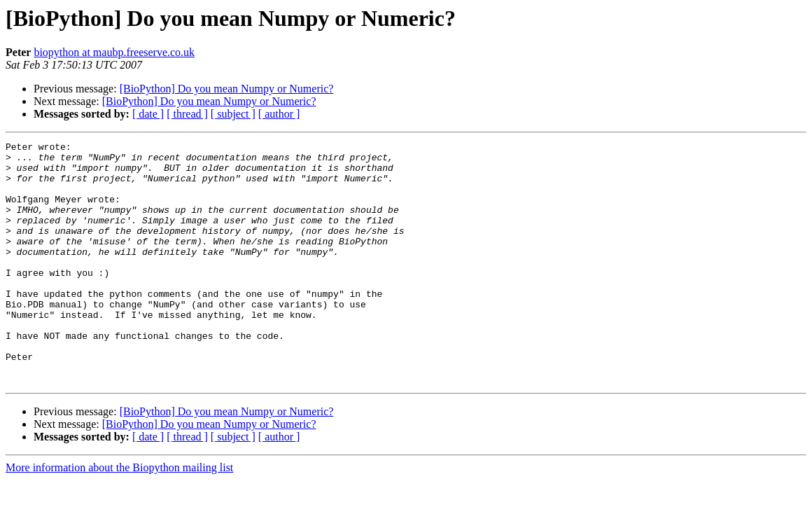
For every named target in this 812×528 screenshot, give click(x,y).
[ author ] (279, 114)
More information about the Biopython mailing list (119, 516)
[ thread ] (187, 114)
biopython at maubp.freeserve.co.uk (114, 52)
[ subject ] (233, 114)
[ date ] (148, 114)
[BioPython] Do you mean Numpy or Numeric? (227, 89)
